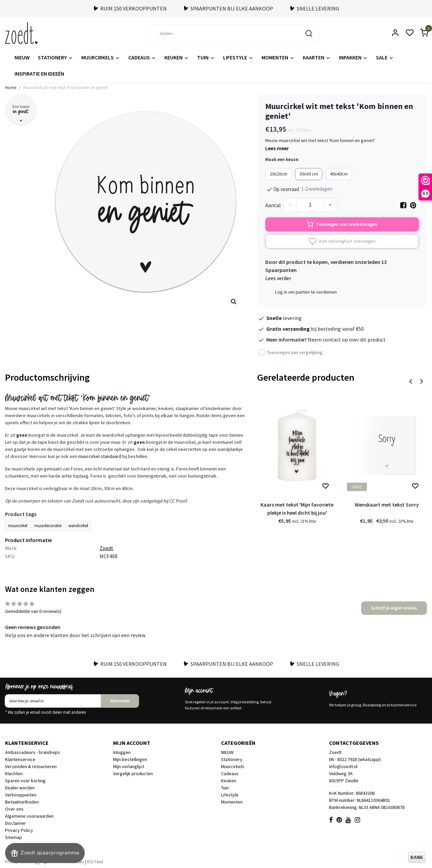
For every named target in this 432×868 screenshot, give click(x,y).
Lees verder (278, 278)
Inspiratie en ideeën (39, 74)
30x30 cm (309, 174)
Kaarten (317, 57)
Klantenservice (20, 759)
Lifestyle (238, 57)
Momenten (278, 57)
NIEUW (22, 57)
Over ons (14, 809)
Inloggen (122, 752)
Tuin (206, 57)
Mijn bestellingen (130, 759)
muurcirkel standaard (100, 456)
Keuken (177, 57)
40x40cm (339, 174)
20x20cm (278, 174)
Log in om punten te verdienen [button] (306, 292)
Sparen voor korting (25, 781)
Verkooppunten (21, 795)
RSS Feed (95, 862)
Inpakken (353, 57)
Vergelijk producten (133, 774)
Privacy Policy (19, 830)
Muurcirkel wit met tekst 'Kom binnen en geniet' (66, 87)
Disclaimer (16, 823)
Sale (385, 57)
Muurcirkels (101, 57)
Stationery (56, 57)
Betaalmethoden (22, 802)
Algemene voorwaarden (29, 816)
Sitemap (13, 837)
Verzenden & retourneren (31, 766)
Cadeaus (142, 57)
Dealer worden (20, 788)
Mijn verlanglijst (129, 766)
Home (11, 87)
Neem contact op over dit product (347, 340)
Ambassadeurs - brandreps (33, 752)
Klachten (14, 774)
